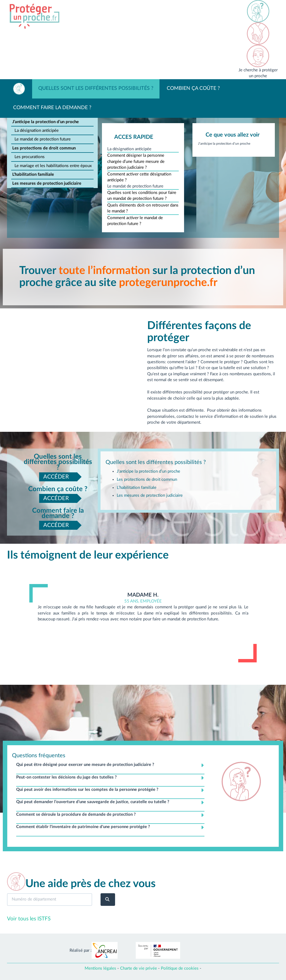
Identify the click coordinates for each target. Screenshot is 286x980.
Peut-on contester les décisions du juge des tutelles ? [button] (66, 777)
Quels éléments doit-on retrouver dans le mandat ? (143, 208)
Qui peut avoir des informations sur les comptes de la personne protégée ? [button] (87, 790)
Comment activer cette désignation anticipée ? (139, 177)
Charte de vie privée (139, 968)
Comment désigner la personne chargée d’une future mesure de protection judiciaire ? (136, 161)
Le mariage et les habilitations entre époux (53, 166)
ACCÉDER (56, 477)
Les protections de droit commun (44, 148)
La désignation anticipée (37, 131)
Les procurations (30, 157)
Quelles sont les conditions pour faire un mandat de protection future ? (142, 196)
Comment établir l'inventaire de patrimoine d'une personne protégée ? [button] (83, 827)
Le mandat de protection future (43, 139)
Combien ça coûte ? (193, 88)
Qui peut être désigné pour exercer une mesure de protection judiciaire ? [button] (85, 765)
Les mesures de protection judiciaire (47, 183)
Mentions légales (100, 968)
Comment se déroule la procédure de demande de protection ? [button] (76, 814)
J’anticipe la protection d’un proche (46, 122)
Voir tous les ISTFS (29, 919)
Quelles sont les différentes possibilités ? (96, 88)
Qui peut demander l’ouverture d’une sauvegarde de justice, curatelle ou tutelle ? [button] (93, 802)
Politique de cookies (180, 968)
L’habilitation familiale (33, 174)
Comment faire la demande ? (52, 108)
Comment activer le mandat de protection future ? (135, 221)
